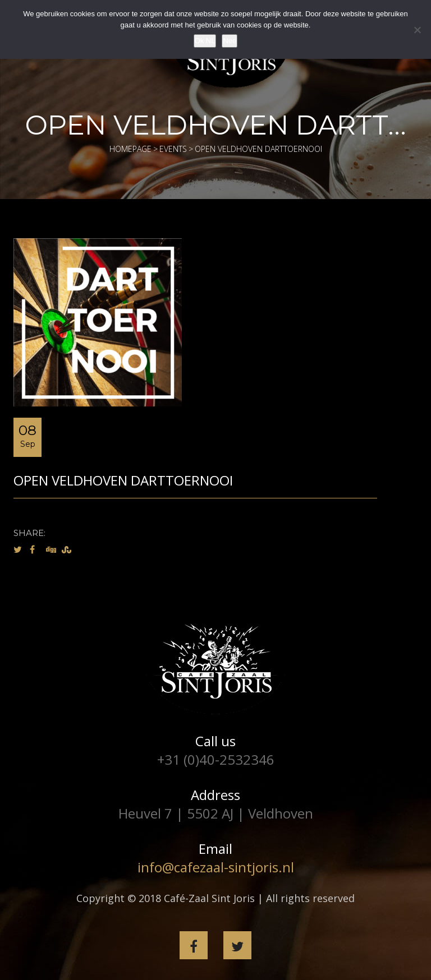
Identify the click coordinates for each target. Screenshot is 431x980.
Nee (230, 41)
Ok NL (205, 41)
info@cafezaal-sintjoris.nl (216, 867)
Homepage (130, 149)
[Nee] (417, 30)
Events (173, 149)
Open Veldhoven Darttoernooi (123, 480)
